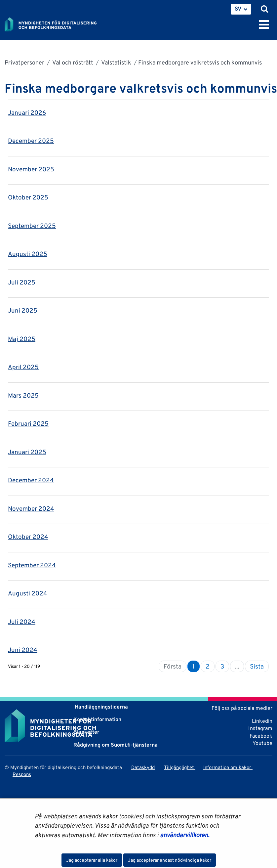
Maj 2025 (22, 339)
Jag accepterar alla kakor (92, 860)
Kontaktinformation (97, 719)
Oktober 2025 (28, 197)
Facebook (261, 736)
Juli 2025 (22, 282)
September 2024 (32, 565)
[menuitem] (241, 9)
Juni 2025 (23, 310)
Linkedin (262, 721)
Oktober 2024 (28, 537)
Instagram (260, 728)
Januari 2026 (27, 112)
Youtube (262, 743)
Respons (22, 774)
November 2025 (31, 169)
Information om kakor (228, 767)
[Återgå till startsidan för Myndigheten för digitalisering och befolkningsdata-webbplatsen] (55, 23)
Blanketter (86, 732)
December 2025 (31, 141)
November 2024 (31, 508)
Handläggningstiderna (101, 707)
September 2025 (32, 226)
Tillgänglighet (180, 767)
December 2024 (31, 480)
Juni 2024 (23, 650)
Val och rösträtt (72, 62)
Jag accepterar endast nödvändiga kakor (170, 860)
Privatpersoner (24, 62)
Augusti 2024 (28, 593)
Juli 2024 (22, 622)
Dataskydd (143, 767)
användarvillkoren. (185, 835)
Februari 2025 (28, 423)
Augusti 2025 (28, 254)
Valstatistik (116, 62)
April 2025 (23, 367)
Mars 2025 (23, 395)
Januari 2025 (27, 452)
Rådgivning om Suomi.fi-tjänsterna (116, 745)
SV (238, 9)
